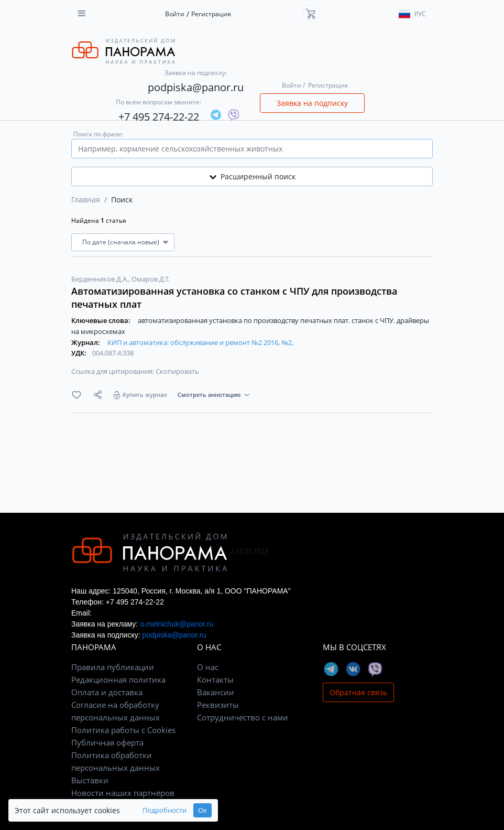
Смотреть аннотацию (209, 395)
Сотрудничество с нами (243, 717)
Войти (175, 14)
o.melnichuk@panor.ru (177, 624)
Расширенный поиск (252, 176)
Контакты (215, 680)
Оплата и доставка (107, 692)
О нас (208, 667)
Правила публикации (113, 667)
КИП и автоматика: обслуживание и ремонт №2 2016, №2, (200, 342)
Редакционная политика (118, 680)
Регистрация (211, 14)
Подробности (165, 810)
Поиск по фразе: (98, 134)
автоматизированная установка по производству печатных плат (244, 320)
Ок (202, 810)
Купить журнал (145, 395)
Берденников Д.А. (101, 279)
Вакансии (216, 692)
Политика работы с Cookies (123, 730)
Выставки (90, 780)
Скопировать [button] (177, 371)
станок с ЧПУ (373, 320)
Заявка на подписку (312, 103)
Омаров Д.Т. (151, 279)
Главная (86, 200)
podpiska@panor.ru (196, 87)
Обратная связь (358, 692)
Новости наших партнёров (123, 793)
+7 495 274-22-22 (159, 117)
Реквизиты (218, 705)
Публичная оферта (107, 742)
